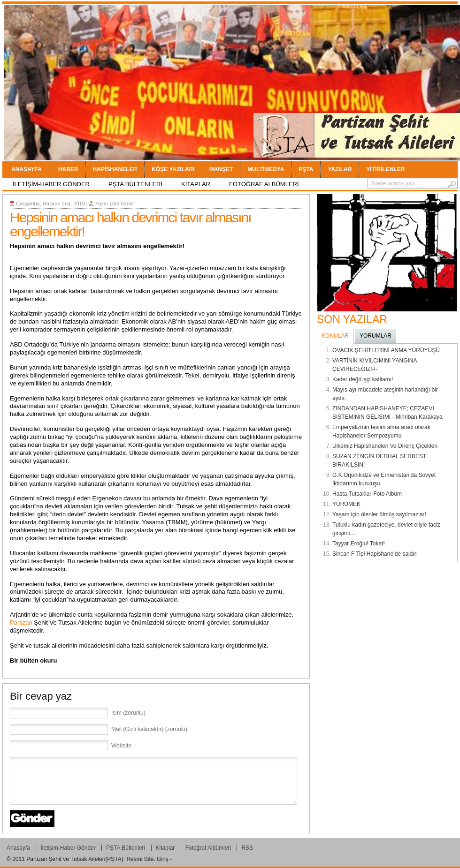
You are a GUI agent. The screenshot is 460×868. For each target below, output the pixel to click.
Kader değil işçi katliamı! (363, 379)
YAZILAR (340, 169)
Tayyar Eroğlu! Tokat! (359, 543)
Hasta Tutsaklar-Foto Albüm (367, 494)
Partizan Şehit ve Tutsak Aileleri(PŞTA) (75, 859)
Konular (335, 336)
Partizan (21, 623)
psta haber (122, 204)
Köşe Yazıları (173, 169)
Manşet (221, 169)
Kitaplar (196, 184)
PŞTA (306, 169)
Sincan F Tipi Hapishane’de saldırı (375, 554)
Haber (68, 169)
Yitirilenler (385, 169)
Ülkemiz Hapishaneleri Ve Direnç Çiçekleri (385, 446)
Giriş (163, 859)
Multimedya (266, 169)
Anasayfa (27, 169)
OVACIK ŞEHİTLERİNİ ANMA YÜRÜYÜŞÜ (386, 350)
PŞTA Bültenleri (135, 184)
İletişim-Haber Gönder (51, 184)
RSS (247, 848)
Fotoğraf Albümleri (264, 184)
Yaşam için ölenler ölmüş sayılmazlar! (379, 514)
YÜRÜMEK (346, 504)
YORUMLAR (376, 336)
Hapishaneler (115, 169)
